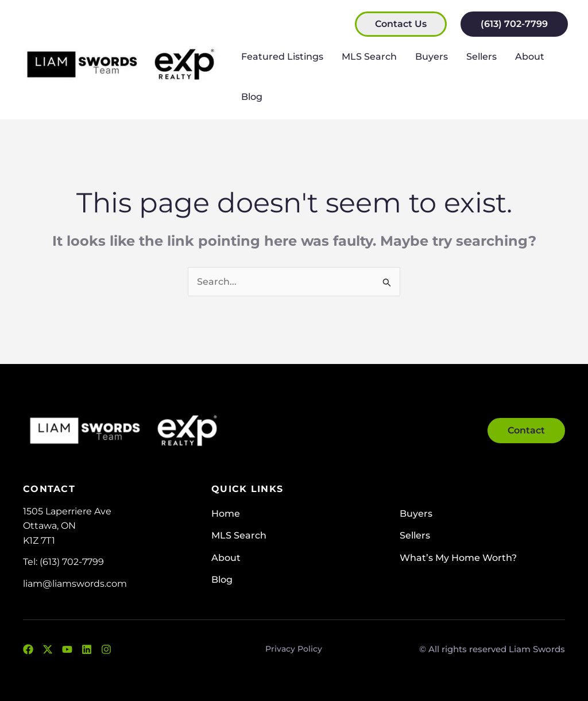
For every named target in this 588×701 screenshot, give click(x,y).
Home (226, 514)
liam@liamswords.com (75, 584)
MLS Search (369, 57)
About (530, 57)
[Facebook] (28, 649)
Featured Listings (282, 57)
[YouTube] (67, 649)
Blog (252, 97)
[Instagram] (106, 649)
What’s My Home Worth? (458, 558)
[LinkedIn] (87, 649)
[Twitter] (48, 649)
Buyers (432, 57)
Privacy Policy (294, 649)
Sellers (481, 57)
